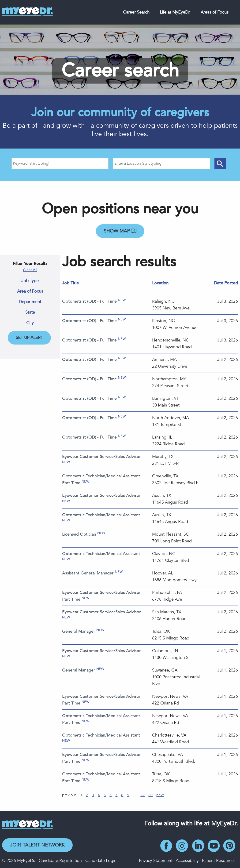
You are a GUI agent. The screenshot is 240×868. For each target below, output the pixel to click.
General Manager (79, 631)
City (30, 323)
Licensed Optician (79, 534)
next (160, 795)
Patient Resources (219, 861)
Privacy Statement (156, 861)
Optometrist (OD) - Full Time (89, 301)
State (30, 312)
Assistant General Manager (88, 573)
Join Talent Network (37, 845)
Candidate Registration (60, 861)
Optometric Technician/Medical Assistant (101, 515)
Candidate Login (101, 861)
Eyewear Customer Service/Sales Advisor (101, 457)
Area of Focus (30, 291)
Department (30, 302)
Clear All (30, 270)
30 (150, 795)
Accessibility (187, 861)
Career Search (136, 12)
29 (142, 795)
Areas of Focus (215, 12)
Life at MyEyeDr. (175, 12)
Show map (120, 231)
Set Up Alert (29, 338)
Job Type (30, 281)
